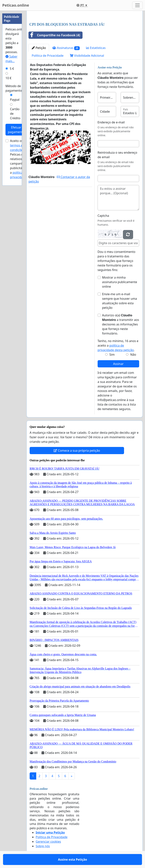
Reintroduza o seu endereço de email (117, 155)
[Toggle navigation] (137, 5)
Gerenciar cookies (48, 842)
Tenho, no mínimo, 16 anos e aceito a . (118, 345)
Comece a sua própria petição (77, 451)
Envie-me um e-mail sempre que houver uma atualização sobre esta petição (120, 301)
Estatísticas (96, 48)
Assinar (118, 364)
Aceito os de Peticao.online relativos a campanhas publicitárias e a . (20, 159)
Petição (39, 48)
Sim (112, 355)
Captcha (103, 216)
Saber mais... (11, 59)
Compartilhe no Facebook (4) (54, 35)
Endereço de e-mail (111, 122)
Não (133, 355)
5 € (12, 69)
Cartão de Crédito (15, 114)
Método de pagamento (14, 88)
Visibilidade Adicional (87, 56)
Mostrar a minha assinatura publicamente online (120, 282)
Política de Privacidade (48, 56)
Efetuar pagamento (16, 130)
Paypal (15, 100)
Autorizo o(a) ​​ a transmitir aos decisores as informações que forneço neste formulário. (121, 324)
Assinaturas (66, 48)
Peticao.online (16, 5)
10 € (8, 78)
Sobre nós (43, 846)
